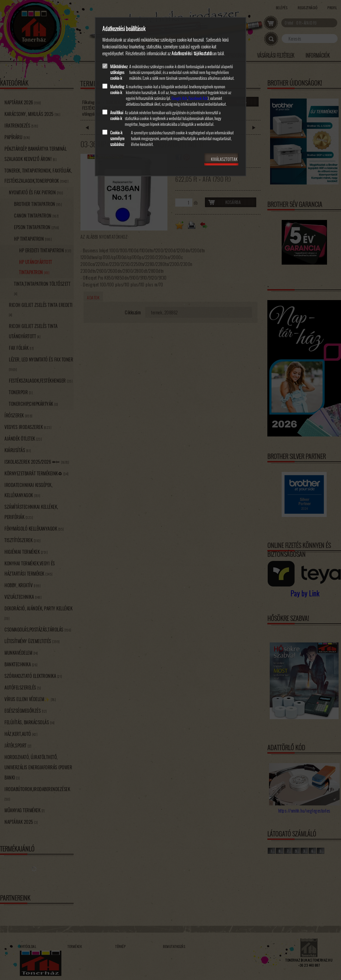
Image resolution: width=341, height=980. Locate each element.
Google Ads (179, 98)
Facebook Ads (198, 98)
